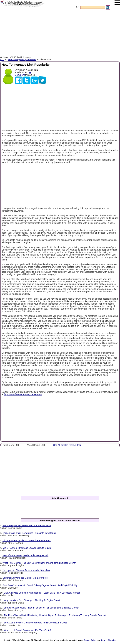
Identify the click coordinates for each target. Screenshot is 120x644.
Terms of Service (108, 640)
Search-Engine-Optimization (22, 59)
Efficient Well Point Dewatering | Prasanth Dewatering (29, 533)
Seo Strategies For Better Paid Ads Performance (27, 526)
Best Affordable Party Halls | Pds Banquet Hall (25, 555)
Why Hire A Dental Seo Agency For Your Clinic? (27, 630)
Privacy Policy (90, 640)
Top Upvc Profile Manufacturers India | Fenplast (26, 570)
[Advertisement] (60, 33)
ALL (2, 59)
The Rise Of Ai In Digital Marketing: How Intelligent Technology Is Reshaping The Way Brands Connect (55, 615)
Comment (20, 75)
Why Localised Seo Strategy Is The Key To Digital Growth (32, 600)
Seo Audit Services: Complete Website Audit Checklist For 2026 (35, 623)
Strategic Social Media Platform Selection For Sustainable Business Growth (41, 608)
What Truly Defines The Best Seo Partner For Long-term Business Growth (39, 563)
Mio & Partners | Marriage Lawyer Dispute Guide (27, 548)
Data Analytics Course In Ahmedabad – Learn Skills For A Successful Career (42, 593)
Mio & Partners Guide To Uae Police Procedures (27, 540)
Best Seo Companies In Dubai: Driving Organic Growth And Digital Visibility (40, 585)
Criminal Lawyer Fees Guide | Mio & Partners (25, 578)
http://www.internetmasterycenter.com (23, 394)
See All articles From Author (67, 445)
